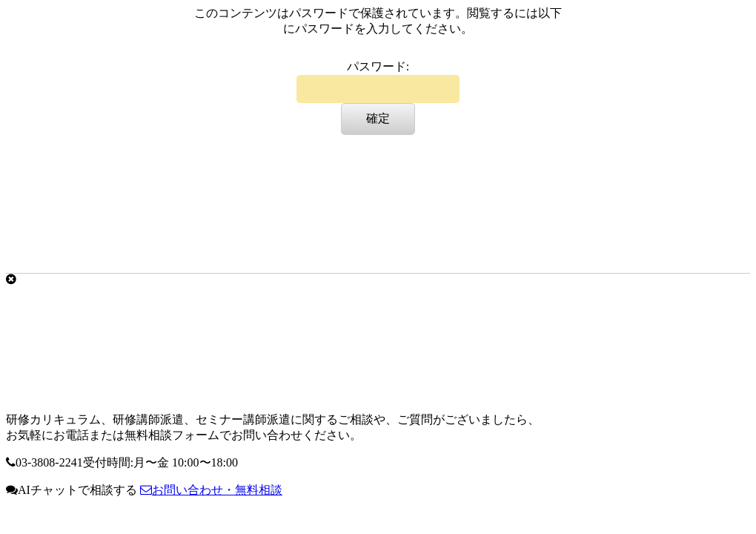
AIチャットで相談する (72, 490)
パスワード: (378, 82)
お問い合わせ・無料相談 (211, 490)
